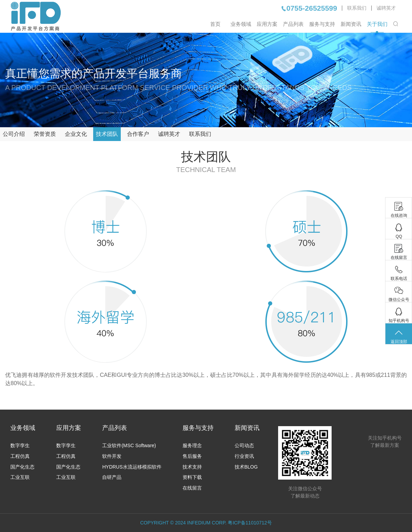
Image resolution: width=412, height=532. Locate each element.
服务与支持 (322, 24)
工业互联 (20, 477)
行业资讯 (244, 456)
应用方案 (267, 24)
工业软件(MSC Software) (129, 445)
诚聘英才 (386, 8)
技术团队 (107, 134)
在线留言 (192, 488)
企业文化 (76, 134)
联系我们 (357, 8)
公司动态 (244, 445)
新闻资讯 (351, 24)
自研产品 (112, 477)
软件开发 (112, 456)
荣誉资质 (45, 134)
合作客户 (138, 134)
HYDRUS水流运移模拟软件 (132, 467)
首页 (215, 24)
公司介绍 (14, 134)
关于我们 (377, 24)
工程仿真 (20, 456)
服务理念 (192, 445)
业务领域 (241, 24)
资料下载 (192, 477)
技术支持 (192, 467)
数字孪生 (20, 445)
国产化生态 (22, 467)
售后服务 (192, 456)
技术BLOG (246, 467)
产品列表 (293, 24)
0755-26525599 (309, 8)
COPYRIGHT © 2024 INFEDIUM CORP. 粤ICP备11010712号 (206, 523)
